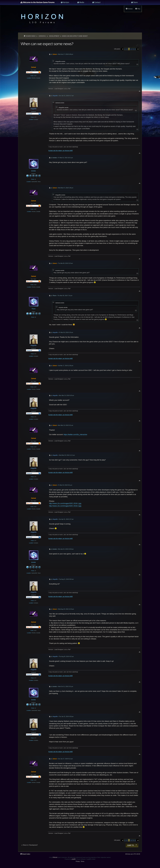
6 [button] (135, 49)
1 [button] (125, 49)
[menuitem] (65, 3)
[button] (122, 49)
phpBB (73, 859)
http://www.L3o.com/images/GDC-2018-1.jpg (65, 503)
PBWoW (55, 857)
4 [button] (131, 49)
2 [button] (127, 49)
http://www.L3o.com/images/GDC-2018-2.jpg (65, 506)
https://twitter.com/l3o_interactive (75, 435)
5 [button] (133, 49)
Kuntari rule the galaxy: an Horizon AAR (60, 151)
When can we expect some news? (75, 36)
